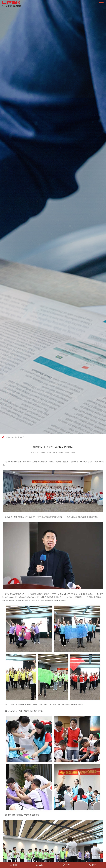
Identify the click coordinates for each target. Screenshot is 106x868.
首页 (7, 437)
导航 (13, 865)
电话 (93, 865)
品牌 (40, 865)
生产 (66, 865)
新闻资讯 (21, 437)
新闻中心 (13, 437)
